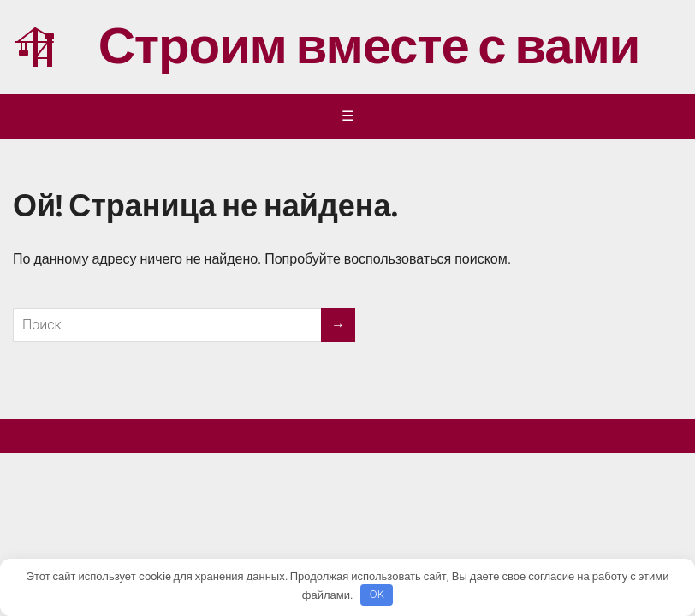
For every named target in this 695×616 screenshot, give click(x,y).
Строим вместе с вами (326, 47)
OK (377, 594)
